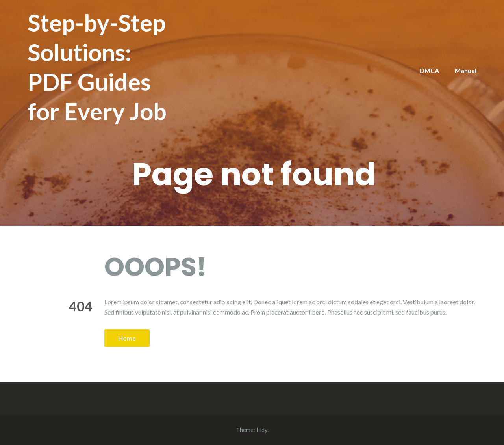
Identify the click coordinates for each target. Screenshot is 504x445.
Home (127, 338)
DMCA (429, 70)
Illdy (262, 430)
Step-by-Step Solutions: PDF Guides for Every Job (97, 67)
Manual (466, 70)
